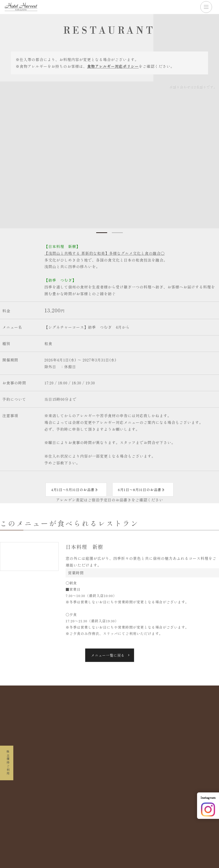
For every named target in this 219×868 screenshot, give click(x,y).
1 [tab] (101, 233)
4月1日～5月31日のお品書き (74, 490)
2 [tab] (118, 233)
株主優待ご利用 (7, 759)
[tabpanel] (109, 155)
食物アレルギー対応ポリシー (113, 66)
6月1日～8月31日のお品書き (142, 490)
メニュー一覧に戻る (108, 655)
